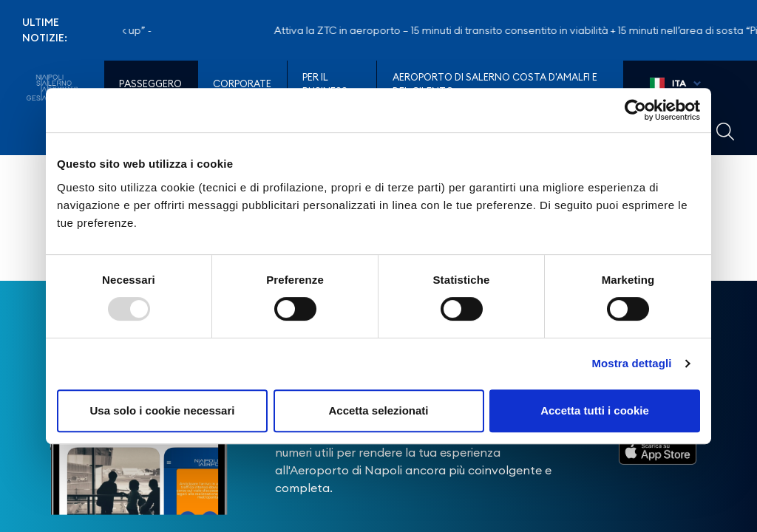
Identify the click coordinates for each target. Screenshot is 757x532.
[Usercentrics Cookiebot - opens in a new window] (635, 110)
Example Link (725, 132)
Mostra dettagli (631, 363)
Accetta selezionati (378, 410)
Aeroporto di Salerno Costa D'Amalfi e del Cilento (495, 84)
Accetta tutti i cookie (595, 410)
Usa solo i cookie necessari (163, 410)
